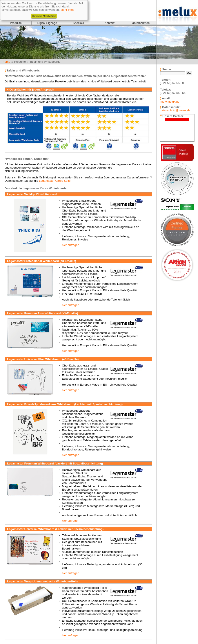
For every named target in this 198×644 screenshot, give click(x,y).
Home (6, 62)
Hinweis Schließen (44, 16)
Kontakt (110, 23)
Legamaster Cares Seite (55, 181)
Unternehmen (141, 23)
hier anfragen (71, 245)
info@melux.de (170, 102)
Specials (78, 23)
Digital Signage (47, 23)
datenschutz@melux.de (175, 110)
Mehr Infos (67, 10)
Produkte (16, 23)
